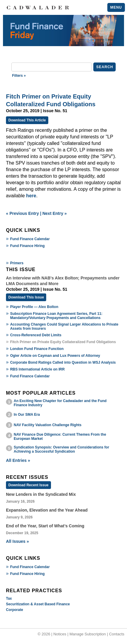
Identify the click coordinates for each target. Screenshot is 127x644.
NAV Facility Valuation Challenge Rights (48, 425)
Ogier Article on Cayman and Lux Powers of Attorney (55, 356)
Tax (9, 598)
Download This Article (27, 120)
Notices (60, 634)
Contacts (117, 634)
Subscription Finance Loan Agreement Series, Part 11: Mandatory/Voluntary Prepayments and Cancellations (56, 316)
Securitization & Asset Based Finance (38, 604)
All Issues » (17, 541)
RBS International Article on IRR (37, 369)
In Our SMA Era (27, 415)
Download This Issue (26, 297)
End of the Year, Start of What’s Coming (45, 526)
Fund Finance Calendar (30, 239)
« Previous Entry (23, 213)
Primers (17, 263)
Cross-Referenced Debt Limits (36, 335)
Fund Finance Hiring (27, 246)
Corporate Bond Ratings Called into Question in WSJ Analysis (63, 362)
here (31, 196)
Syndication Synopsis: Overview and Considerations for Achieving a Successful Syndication (61, 449)
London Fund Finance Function (37, 349)
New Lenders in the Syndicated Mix (41, 494)
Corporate (14, 610)
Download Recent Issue (28, 485)
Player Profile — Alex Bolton (34, 307)
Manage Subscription (88, 634)
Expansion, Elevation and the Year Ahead (47, 510)
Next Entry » (55, 213)
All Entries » (18, 460)
